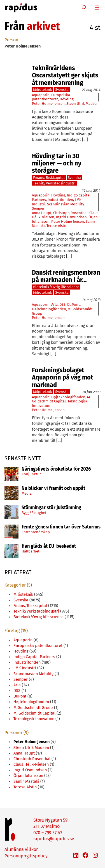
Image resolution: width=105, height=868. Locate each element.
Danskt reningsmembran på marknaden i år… (66, 276)
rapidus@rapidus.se (54, 839)
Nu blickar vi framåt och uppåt (53, 488)
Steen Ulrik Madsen (82, 104)
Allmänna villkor (21, 849)
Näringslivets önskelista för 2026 (56, 469)
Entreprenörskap (36, 532)
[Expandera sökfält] (84, 7)
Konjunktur (31, 474)
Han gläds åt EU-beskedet (49, 546)
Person (11, 40)
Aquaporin (41, 95)
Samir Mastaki (26, 782)
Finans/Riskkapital (49, 178)
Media (27, 493)
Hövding (67, 99)
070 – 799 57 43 (48, 833)
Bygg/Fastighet (34, 513)
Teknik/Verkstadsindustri (54, 183)
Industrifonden (60, 200)
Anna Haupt (42, 213)
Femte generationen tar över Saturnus (61, 527)
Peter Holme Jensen (48, 104)
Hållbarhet (31, 551)
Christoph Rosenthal (70, 213)
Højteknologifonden (49, 309)
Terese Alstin (57, 226)
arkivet (43, 26)
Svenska (62, 90)
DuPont (73, 304)
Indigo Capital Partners (34, 657)
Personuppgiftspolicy (26, 856)
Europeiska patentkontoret (51, 97)
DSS (62, 304)
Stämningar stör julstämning (51, 508)
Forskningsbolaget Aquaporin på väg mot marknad (62, 377)
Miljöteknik (43, 90)
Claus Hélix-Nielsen (31, 764)
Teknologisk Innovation (34, 719)
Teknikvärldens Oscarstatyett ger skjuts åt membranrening (65, 75)
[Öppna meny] (97, 8)
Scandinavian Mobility (65, 204)
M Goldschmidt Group (33, 708)
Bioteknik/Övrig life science (56, 287)
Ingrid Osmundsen (71, 217)
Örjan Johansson (28, 776)
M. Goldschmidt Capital (61, 399)
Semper (38, 208)
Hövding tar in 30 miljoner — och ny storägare (57, 163)
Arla (54, 304)
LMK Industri (25, 668)
